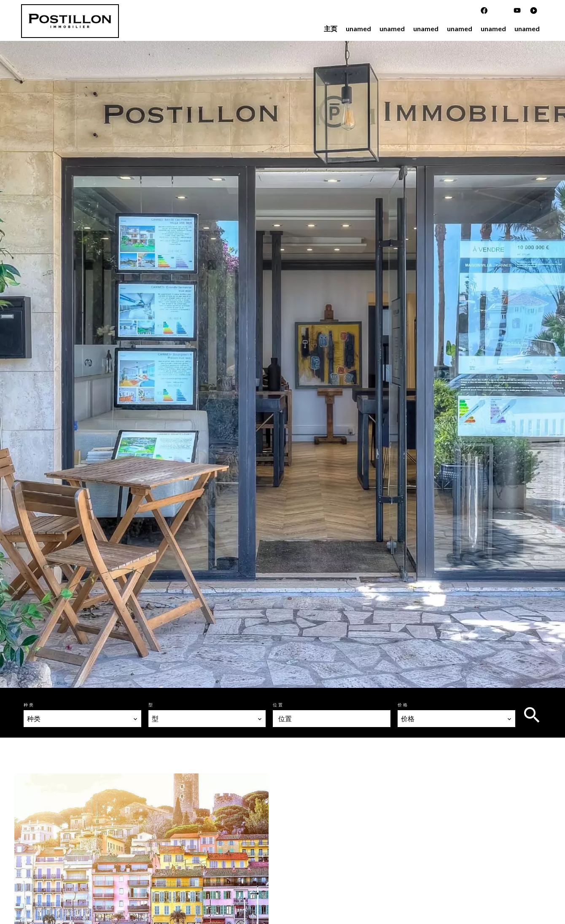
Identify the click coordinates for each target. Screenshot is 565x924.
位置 (278, 705)
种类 (29, 705)
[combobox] (82, 719)
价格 (403, 705)
